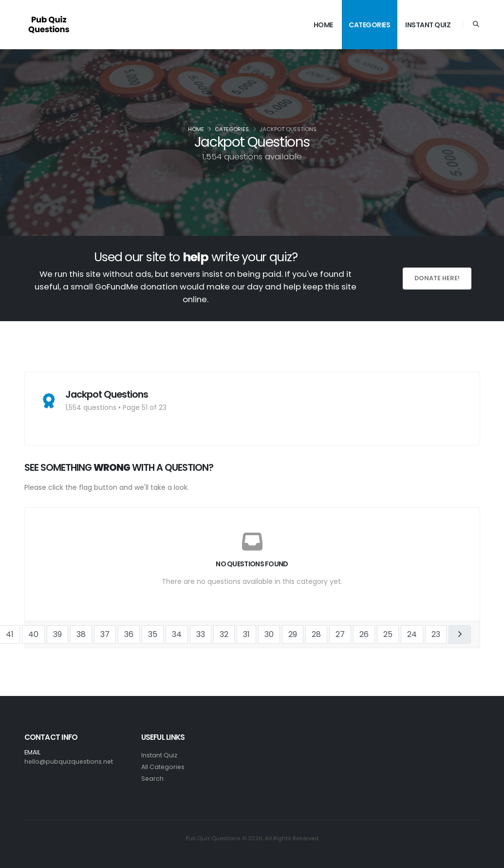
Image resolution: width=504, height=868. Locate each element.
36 (129, 634)
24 (412, 634)
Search (153, 779)
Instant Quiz (428, 25)
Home (323, 25)
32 (224, 634)
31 (246, 634)
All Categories (163, 767)
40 (33, 634)
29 (293, 634)
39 (57, 634)
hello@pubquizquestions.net (69, 762)
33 (201, 634)
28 (316, 634)
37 (105, 634)
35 (153, 634)
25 (388, 634)
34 (177, 634)
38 (81, 634)
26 (364, 634)
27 (340, 634)
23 (436, 634)
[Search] (476, 24)
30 (269, 634)
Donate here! (437, 278)
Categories (369, 25)
